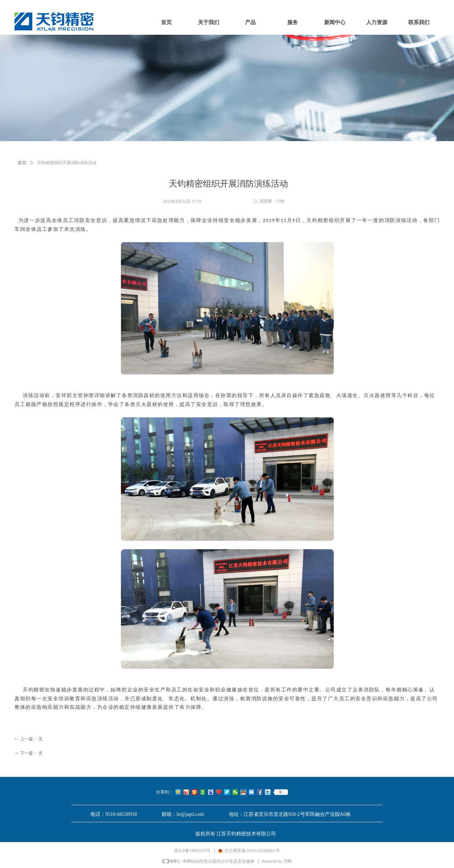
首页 (22, 163)
